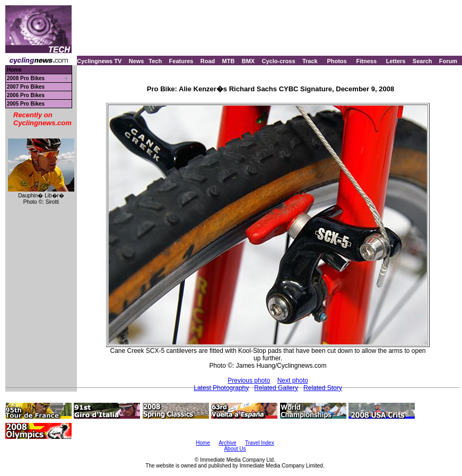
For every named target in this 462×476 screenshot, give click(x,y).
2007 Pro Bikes (26, 87)
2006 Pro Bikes (26, 95)
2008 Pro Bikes (26, 78)
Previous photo (249, 380)
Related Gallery (276, 388)
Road (208, 61)
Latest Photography (221, 388)
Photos (337, 61)
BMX (248, 61)
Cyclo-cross (279, 61)
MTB (229, 61)
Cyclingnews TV (99, 61)
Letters (396, 61)
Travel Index (260, 443)
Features (181, 61)
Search (422, 61)
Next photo (293, 380)
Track (310, 61)
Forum (448, 61)
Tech (155, 61)
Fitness (366, 61)
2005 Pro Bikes (26, 104)
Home (14, 70)
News (137, 61)
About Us (235, 449)
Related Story (323, 388)
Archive (227, 443)
